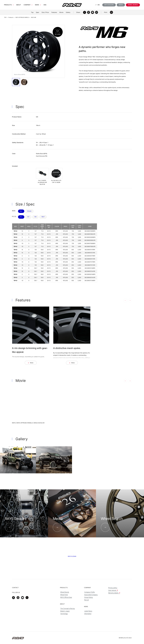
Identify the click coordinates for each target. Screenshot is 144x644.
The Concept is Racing (67, 608)
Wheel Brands (65, 592)
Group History (89, 597)
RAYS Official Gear (66, 597)
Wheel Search (133, 5)
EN (99, 5)
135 (35, 217)
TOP (5, 17)
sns (45, 5)
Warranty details (114, 593)
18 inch (29, 211)
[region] (55, 253)
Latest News (88, 611)
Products (8, 5)
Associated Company (91, 595)
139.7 (43, 217)
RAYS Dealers (109, 5)
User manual (113, 590)
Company (27, 5)
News (37, 5)
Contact (15, 588)
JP (96, 5)
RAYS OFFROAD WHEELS (22, 17)
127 (28, 217)
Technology (64, 614)
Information (88, 614)
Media (121, 5)
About (19, 5)
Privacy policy (113, 588)
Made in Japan (65, 611)
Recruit (87, 600)
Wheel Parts (64, 595)
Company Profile (89, 592)
